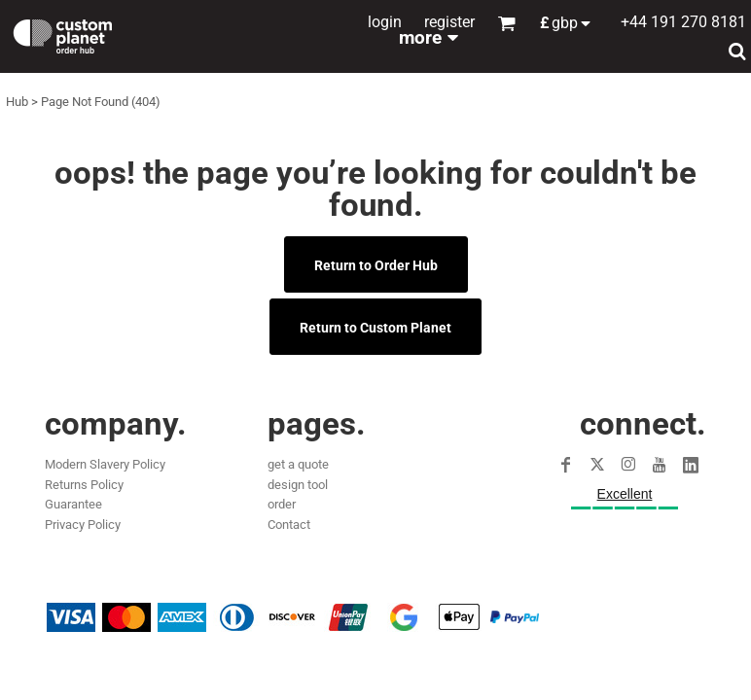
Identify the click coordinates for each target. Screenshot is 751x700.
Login (385, 22)
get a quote (298, 464)
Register (449, 22)
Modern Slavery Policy (105, 464)
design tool (298, 485)
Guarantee (73, 504)
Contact (289, 525)
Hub (17, 102)
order (282, 504)
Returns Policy (84, 485)
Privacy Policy (83, 525)
